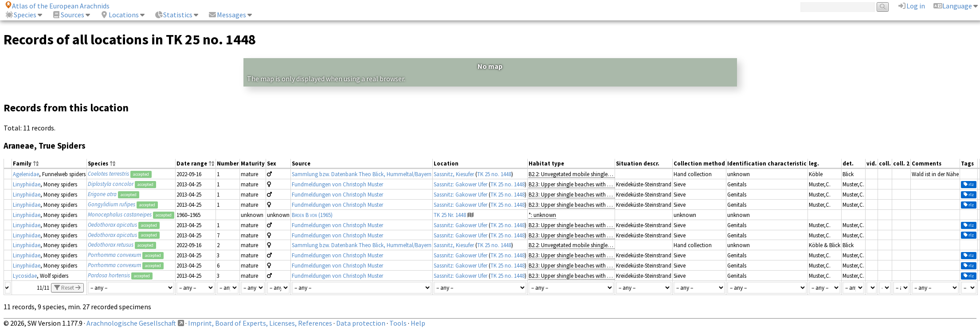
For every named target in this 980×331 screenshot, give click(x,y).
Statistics (173, 15)
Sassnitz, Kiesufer (454, 174)
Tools (398, 323)
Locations (119, 15)
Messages (227, 15)
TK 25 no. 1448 (494, 174)
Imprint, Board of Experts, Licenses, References (260, 323)
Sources (68, 15)
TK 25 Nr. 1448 (450, 215)
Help (418, 323)
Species (21, 15)
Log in (911, 6)
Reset (67, 288)
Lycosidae (25, 276)
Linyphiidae (27, 184)
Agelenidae (26, 174)
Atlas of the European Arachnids (57, 6)
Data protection (361, 323)
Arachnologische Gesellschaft (131, 323)
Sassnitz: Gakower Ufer (461, 184)
